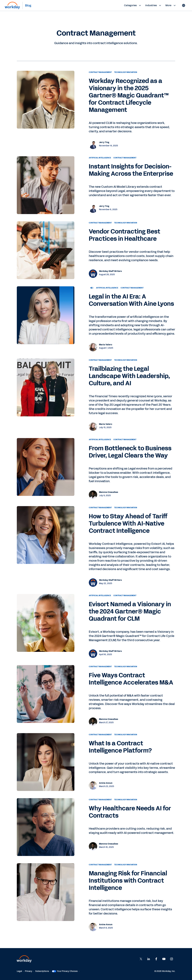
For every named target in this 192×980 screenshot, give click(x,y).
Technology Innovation (126, 72)
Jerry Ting (104, 142)
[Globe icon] (184, 5)
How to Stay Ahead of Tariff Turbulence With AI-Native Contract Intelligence (128, 524)
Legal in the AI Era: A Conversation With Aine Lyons (131, 300)
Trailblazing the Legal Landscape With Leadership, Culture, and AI (129, 376)
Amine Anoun (106, 783)
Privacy (29, 971)
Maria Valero (106, 345)
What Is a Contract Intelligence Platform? (120, 747)
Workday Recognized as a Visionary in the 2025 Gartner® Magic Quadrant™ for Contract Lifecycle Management (129, 95)
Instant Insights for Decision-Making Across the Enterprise (131, 170)
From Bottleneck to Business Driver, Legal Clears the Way (130, 452)
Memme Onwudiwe (109, 492)
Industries (154, 5)
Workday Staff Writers (110, 271)
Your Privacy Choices (65, 971)
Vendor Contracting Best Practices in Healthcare (124, 235)
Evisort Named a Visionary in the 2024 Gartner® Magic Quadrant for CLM (130, 611)
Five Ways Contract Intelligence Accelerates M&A (131, 679)
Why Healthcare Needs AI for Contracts (130, 812)
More (171, 5)
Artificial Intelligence (100, 158)
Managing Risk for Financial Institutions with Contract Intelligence (128, 881)
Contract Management (100, 72)
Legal (19, 971)
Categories (133, 5)
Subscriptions (42, 971)
